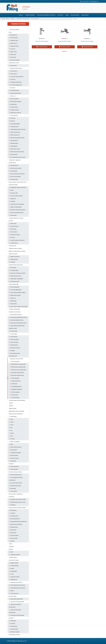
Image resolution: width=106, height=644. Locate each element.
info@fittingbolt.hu (95, 1)
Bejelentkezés (75, 15)
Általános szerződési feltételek (46, 15)
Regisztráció (85, 15)
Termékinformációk (43, 47)
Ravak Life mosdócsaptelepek (42, 41)
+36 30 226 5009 (85, 1)
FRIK (26, 641)
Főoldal (21, 15)
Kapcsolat (60, 15)
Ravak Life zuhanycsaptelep (87, 41)
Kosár (67, 15)
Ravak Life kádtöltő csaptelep (65, 41)
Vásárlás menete (30, 15)
